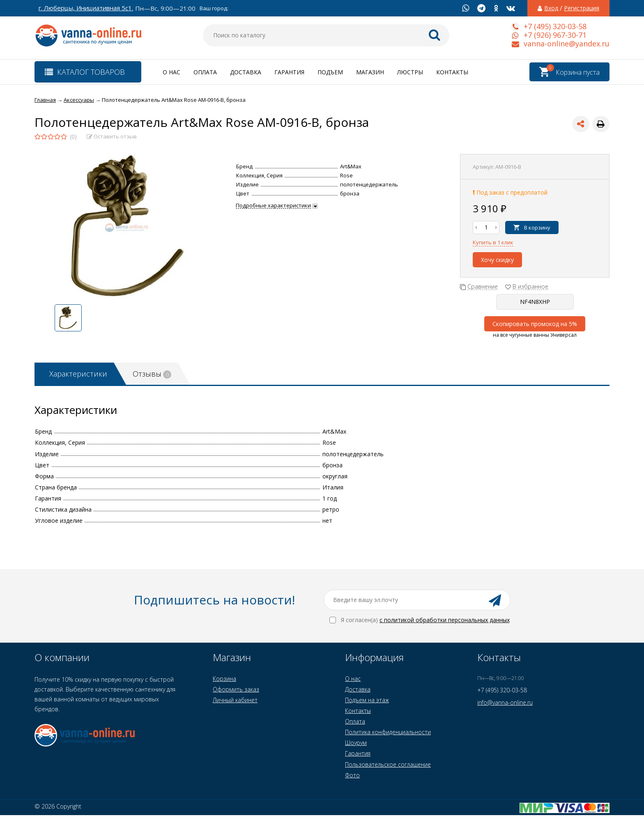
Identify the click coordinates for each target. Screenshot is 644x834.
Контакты (452, 72)
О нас (171, 72)
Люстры (410, 72)
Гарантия (289, 72)
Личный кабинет (235, 700)
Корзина (224, 679)
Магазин (370, 72)
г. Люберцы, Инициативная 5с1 (85, 8)
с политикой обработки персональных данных (445, 620)
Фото (352, 775)
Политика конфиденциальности (388, 732)
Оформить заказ (236, 689)
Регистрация (582, 8)
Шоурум (356, 743)
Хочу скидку (497, 260)
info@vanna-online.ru (505, 702)
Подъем (330, 72)
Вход (551, 8)
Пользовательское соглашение (388, 764)
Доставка (246, 72)
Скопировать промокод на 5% (535, 324)
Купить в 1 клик (493, 242)
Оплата (205, 72)
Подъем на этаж (367, 700)
